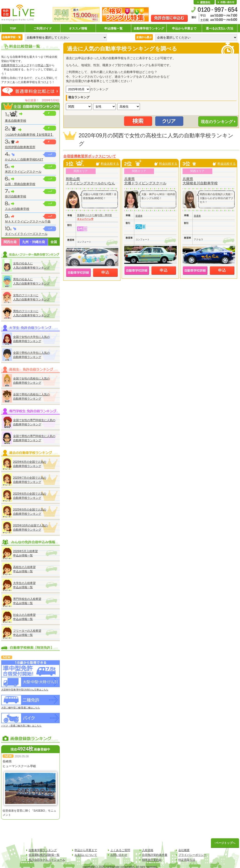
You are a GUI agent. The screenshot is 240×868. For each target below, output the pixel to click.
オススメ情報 (78, 28)
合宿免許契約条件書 (155, 855)
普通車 (81, 215)
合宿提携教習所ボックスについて (90, 156)
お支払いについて (86, 855)
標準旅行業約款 (152, 860)
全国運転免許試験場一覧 (44, 855)
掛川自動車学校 (16, 196)
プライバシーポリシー (192, 855)
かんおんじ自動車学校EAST (24, 159)
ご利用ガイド (43, 28)
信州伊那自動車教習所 (20, 147)
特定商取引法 (187, 860)
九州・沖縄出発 (34, 242)
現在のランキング (217, 122)
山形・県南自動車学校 (20, 184)
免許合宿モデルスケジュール (47, 860)
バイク (88, 215)
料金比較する (110, 164)
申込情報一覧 (113, 28)
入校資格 (148, 850)
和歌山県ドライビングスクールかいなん (90, 181)
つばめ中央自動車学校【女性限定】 (29, 135)
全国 (54, 242)
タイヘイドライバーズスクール (26, 234)
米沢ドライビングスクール (23, 172)
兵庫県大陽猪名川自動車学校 (200, 181)
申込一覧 (43, 65)
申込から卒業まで (184, 28)
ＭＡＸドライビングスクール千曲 (28, 221)
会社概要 (204, 2)
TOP (13, 28)
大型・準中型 (105, 215)
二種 (95, 215)
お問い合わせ (226, 2)
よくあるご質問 (120, 850)
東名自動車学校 (16, 121)
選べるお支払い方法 (219, 28)
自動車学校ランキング (149, 28)
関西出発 (10, 242)
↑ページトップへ (225, 843)
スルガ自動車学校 (17, 209)
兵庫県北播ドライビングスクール (145, 181)
